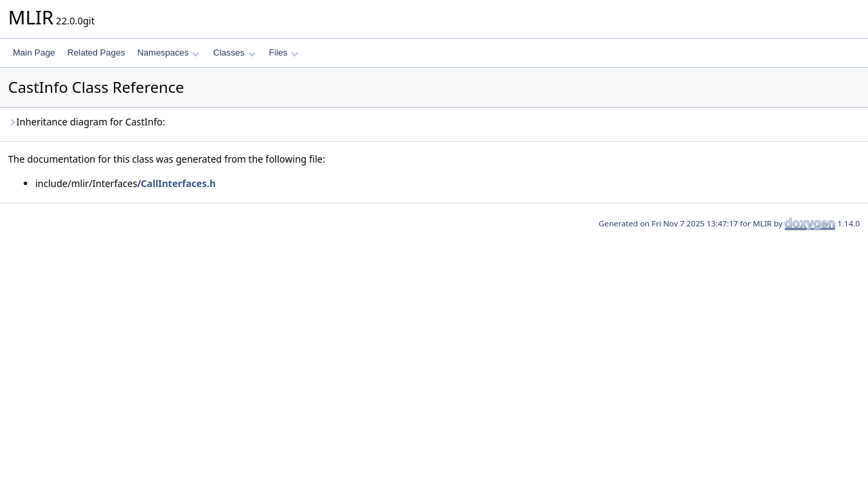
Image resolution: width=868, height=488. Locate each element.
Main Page (34, 53)
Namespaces (168, 53)
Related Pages (96, 53)
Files (284, 53)
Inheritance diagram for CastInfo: (87, 122)
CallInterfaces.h (178, 183)
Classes (234, 53)
